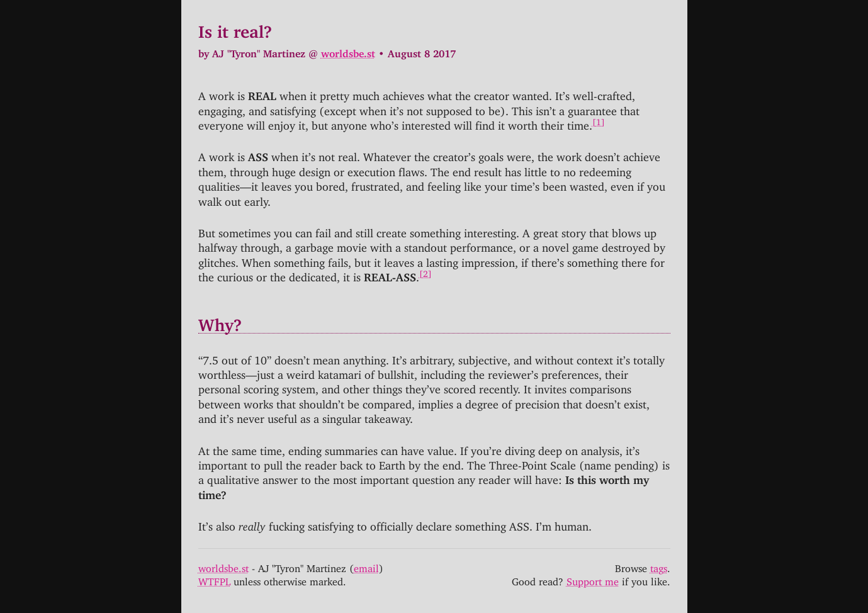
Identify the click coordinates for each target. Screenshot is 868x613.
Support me (593, 579)
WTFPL (214, 579)
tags (659, 566)
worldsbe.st (348, 51)
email (366, 566)
